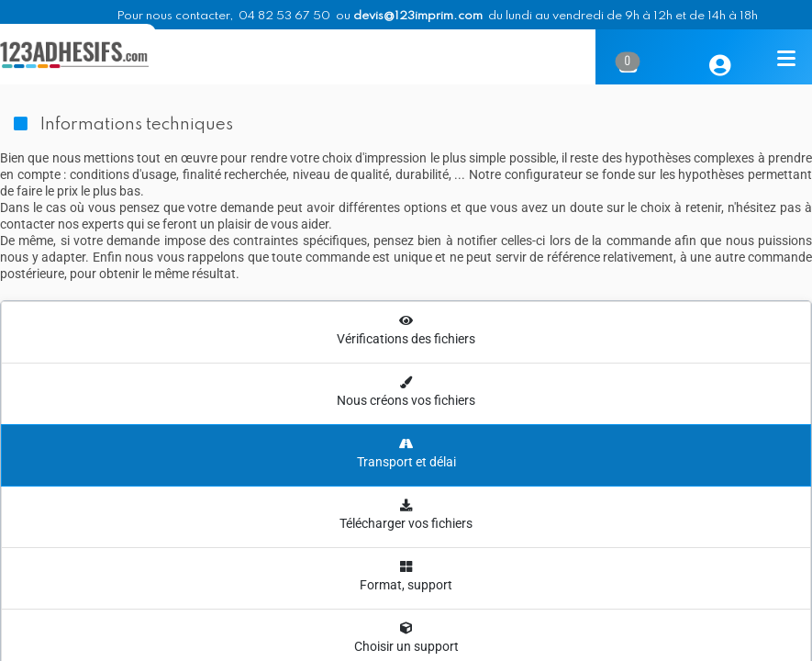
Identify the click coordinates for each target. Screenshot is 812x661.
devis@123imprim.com (418, 16)
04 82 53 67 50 (284, 16)
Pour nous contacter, (176, 16)
